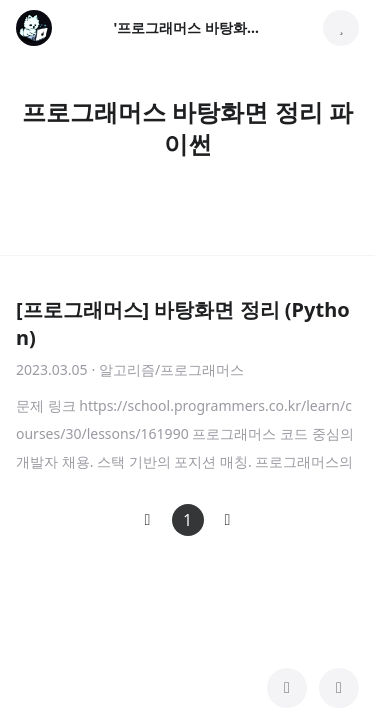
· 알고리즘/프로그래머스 (168, 369)
